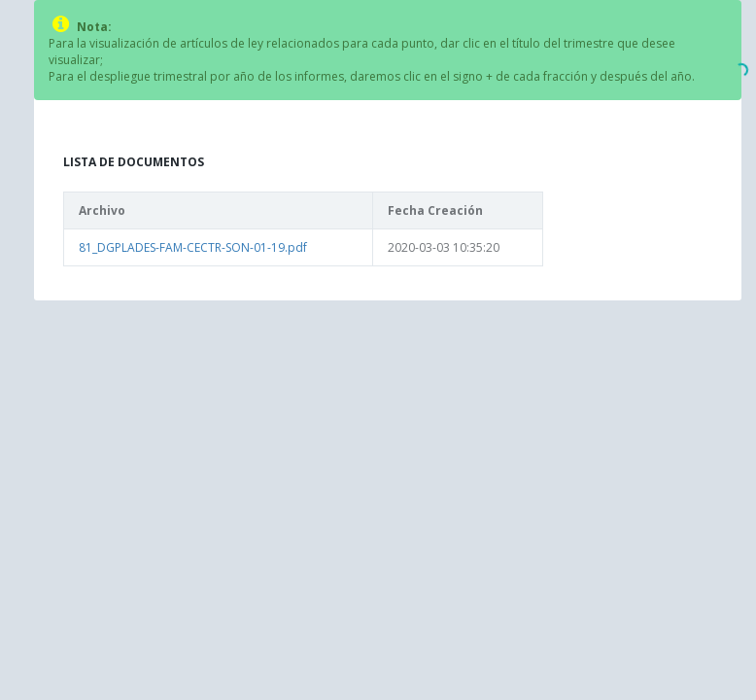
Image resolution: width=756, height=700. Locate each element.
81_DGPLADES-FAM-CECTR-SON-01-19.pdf (193, 247)
